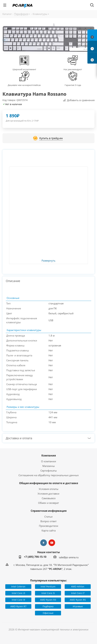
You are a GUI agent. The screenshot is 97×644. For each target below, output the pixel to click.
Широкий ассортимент (24, 69)
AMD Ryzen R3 (48, 600)
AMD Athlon (78, 586)
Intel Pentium (48, 586)
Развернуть (48, 261)
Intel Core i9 (18, 600)
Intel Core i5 (48, 593)
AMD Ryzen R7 (18, 606)
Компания (49, 455)
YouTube (52, 543)
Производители (49, 526)
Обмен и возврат (48, 503)
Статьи (48, 517)
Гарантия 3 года (73, 85)
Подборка (48, 606)
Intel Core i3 (18, 593)
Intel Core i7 (78, 593)
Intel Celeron (18, 586)
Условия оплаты (49, 489)
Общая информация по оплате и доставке (49, 483)
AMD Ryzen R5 (78, 600)
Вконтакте (44, 543)
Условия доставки (48, 494)
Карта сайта (49, 530)
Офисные (48, 613)
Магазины (49, 466)
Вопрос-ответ (48, 521)
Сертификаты (49, 471)
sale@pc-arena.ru (69, 557)
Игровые (78, 606)
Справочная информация (49, 511)
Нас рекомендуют (73, 69)
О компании (49, 461)
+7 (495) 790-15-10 (35, 557)
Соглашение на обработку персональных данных (49, 475)
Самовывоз (49, 498)
